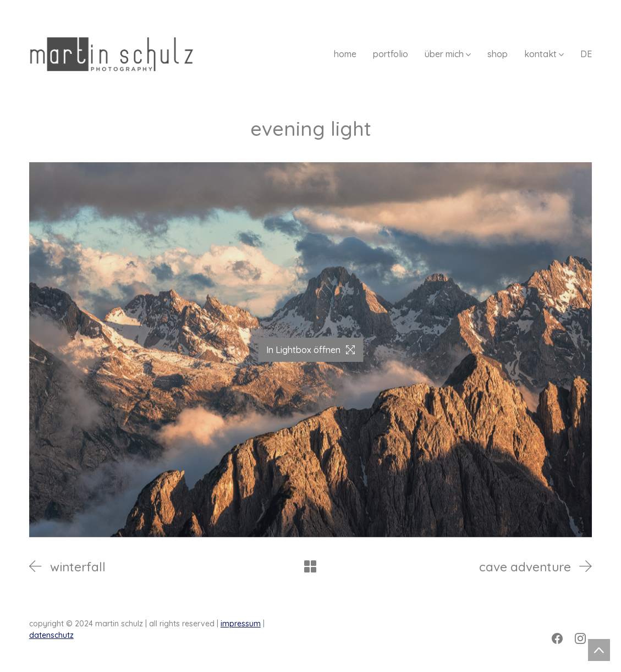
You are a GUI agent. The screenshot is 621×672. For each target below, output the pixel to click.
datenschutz (51, 635)
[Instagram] (580, 638)
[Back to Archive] (310, 566)
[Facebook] (557, 638)
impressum (241, 624)
